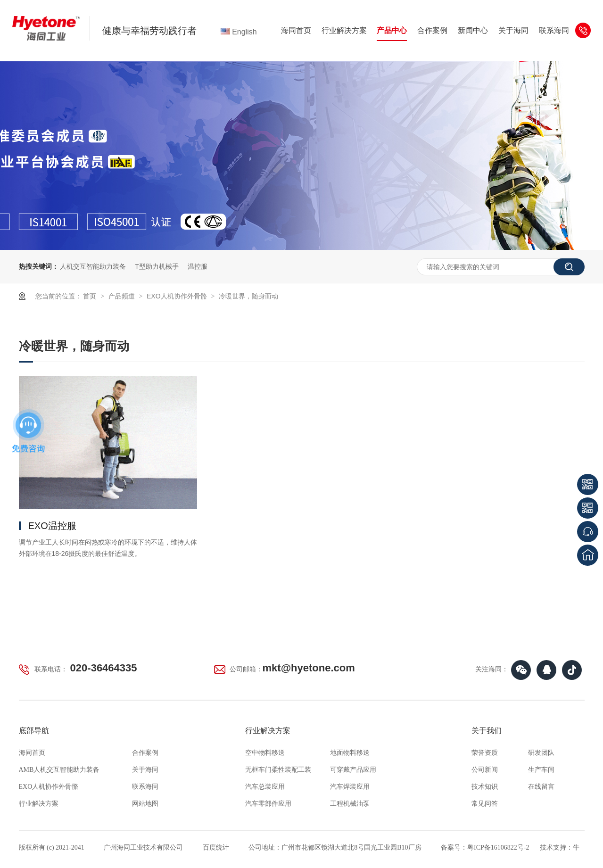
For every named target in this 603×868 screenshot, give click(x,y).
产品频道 (123, 296)
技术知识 (485, 787)
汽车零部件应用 (268, 804)
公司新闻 (485, 770)
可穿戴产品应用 (353, 770)
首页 (91, 296)
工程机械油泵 (350, 804)
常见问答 (485, 804)
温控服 (198, 266)
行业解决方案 (344, 30)
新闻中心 (473, 30)
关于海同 (513, 30)
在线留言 (541, 787)
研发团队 (541, 753)
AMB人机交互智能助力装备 (59, 770)
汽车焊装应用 (350, 787)
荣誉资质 (485, 753)
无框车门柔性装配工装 (278, 770)
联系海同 (554, 30)
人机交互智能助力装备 (93, 266)
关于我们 (487, 731)
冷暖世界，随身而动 (248, 296)
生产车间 (541, 770)
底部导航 (34, 731)
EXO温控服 (52, 526)
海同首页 (296, 30)
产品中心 (392, 30)
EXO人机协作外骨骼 (178, 296)
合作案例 (432, 30)
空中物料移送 (265, 753)
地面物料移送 (350, 753)
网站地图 (145, 804)
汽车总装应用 (265, 787)
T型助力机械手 (157, 266)
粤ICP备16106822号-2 (498, 847)
